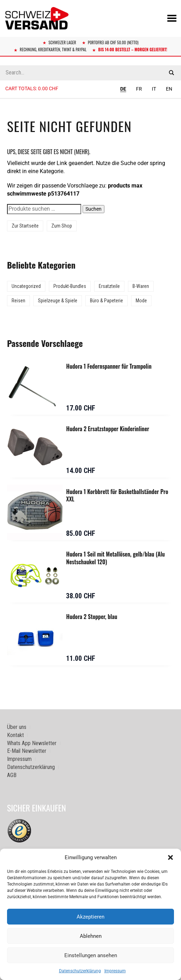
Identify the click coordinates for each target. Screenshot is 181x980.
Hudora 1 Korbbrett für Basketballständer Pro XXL (117, 495)
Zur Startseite (25, 226)
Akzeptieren (90, 917)
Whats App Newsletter (32, 743)
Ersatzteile (109, 286)
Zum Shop (62, 226)
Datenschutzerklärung (80, 971)
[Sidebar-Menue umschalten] (90, 99)
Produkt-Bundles (70, 286)
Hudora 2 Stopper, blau (92, 617)
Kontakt (15, 735)
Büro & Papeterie (106, 301)
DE (123, 89)
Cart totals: (32, 88)
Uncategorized (26, 286)
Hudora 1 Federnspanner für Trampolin (109, 366)
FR (139, 89)
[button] (170, 857)
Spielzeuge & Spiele (58, 301)
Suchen (93, 209)
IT (154, 89)
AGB (12, 775)
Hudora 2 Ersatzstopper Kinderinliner (108, 429)
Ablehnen (91, 936)
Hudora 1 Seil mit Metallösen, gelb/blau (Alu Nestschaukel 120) (115, 558)
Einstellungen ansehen (91, 955)
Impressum (115, 971)
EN (169, 89)
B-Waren (141, 286)
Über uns (17, 727)
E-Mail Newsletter (27, 751)
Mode (141, 301)
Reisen (18, 301)
